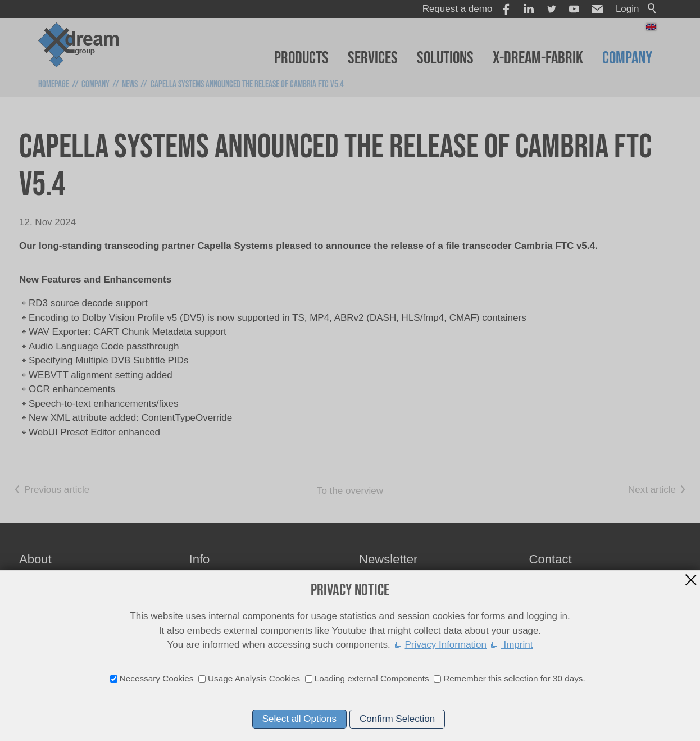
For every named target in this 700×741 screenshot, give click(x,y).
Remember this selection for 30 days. (514, 678)
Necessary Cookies (157, 678)
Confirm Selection (397, 719)
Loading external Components (372, 678)
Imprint (517, 645)
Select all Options (299, 719)
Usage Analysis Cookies (254, 678)
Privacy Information (446, 645)
